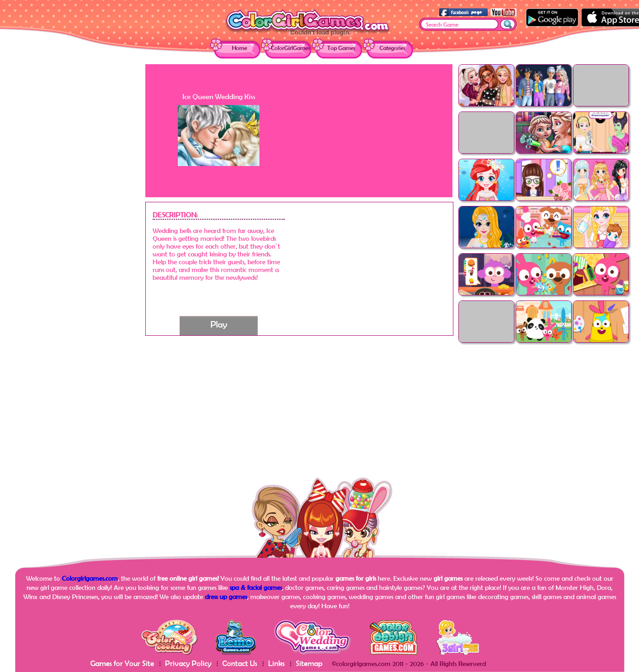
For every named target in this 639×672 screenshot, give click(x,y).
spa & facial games (256, 587)
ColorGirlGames (290, 48)
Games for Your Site (122, 663)
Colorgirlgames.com (90, 578)
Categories (392, 48)
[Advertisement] (72, 202)
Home (240, 48)
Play (219, 324)
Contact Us (240, 663)
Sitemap (309, 663)
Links (276, 663)
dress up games (226, 597)
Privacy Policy (188, 663)
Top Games (341, 48)
